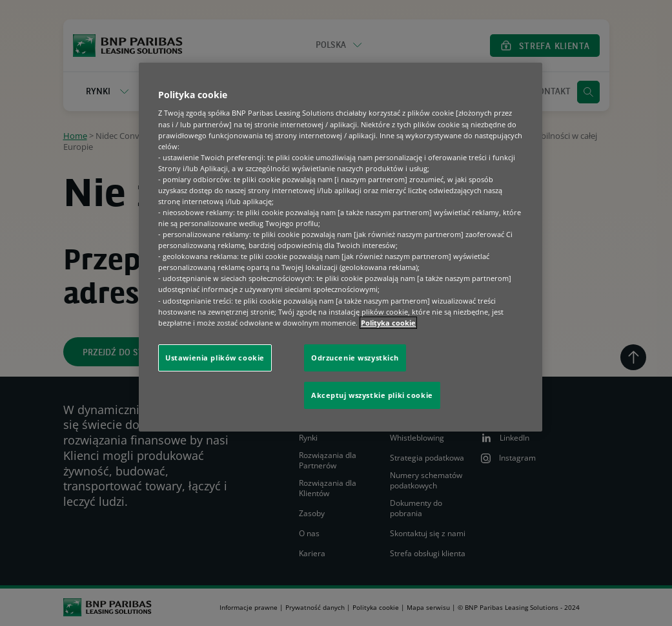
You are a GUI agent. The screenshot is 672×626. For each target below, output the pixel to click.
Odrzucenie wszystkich (355, 358)
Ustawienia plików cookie (215, 358)
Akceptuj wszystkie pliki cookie (372, 395)
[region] (341, 247)
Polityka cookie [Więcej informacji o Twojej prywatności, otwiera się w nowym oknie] (388, 323)
